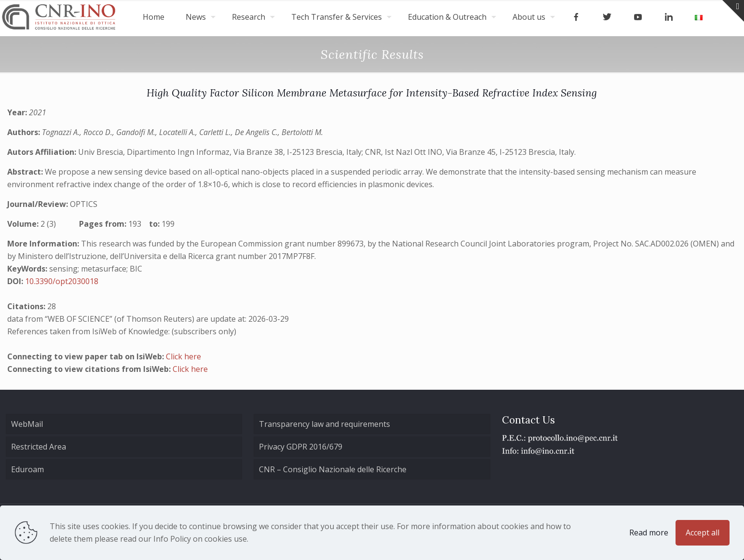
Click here (183, 356)
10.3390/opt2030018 (62, 281)
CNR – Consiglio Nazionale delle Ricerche (333, 469)
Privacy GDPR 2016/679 (301, 447)
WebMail (27, 424)
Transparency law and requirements (325, 424)
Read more (649, 533)
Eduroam (27, 469)
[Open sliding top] (733, 11)
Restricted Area (39, 447)
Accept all (703, 533)
